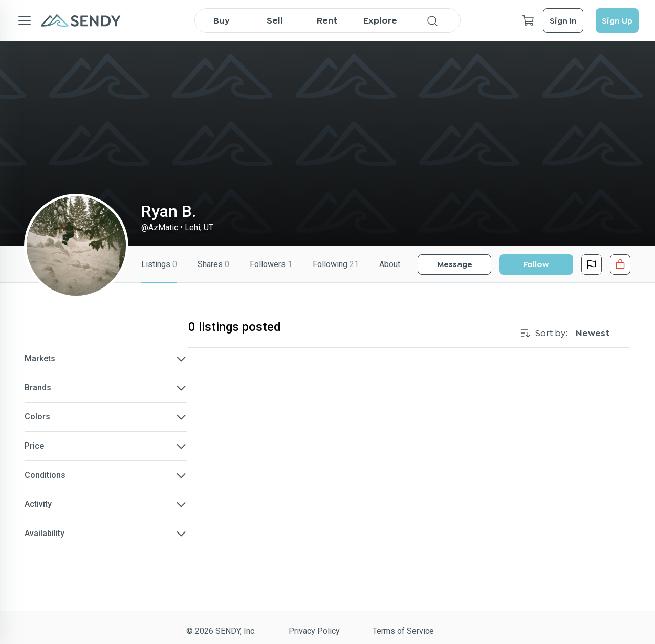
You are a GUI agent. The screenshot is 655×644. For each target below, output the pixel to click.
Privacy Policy (314, 631)
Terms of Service (403, 631)
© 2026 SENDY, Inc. (221, 631)
